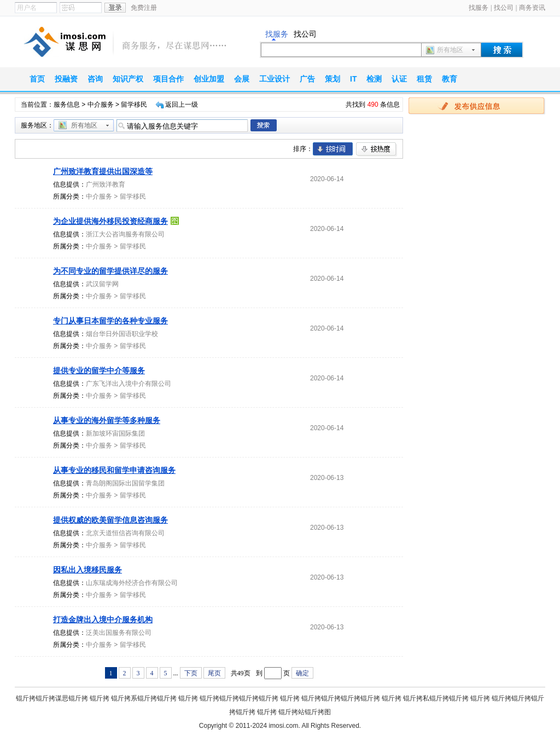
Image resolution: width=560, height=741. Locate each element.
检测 (374, 79)
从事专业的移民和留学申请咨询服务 (114, 470)
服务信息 (67, 105)
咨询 (95, 79)
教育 (450, 79)
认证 (399, 79)
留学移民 (133, 196)
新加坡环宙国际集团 (115, 433)
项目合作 (168, 79)
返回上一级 (182, 105)
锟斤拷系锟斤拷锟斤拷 (144, 698)
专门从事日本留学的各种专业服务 (110, 321)
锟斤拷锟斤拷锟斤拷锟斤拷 (239, 698)
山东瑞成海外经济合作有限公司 (132, 583)
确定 (302, 673)
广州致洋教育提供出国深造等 (103, 171)
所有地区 (450, 50)
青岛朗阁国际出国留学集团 (125, 483)
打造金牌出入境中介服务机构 (103, 620)
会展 (242, 79)
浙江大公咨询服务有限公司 (125, 234)
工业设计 (275, 79)
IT (353, 79)
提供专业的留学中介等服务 (99, 370)
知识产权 (128, 79)
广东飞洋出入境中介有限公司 (129, 384)
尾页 (214, 673)
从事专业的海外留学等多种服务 (107, 420)
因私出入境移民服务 (87, 570)
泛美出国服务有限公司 (119, 633)
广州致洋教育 (106, 184)
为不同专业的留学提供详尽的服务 (110, 271)
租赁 (424, 79)
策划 (332, 79)
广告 (307, 79)
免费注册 (144, 8)
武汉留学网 (102, 284)
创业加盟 (209, 79)
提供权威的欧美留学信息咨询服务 (110, 520)
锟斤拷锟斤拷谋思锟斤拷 (52, 698)
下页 (191, 673)
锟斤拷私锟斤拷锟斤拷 (436, 698)
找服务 (479, 8)
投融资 (66, 79)
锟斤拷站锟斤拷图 (305, 712)
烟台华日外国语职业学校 (122, 334)
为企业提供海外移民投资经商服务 (110, 221)
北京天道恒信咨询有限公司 (125, 533)
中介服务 (101, 105)
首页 (37, 79)
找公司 (504, 8)
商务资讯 (532, 8)
